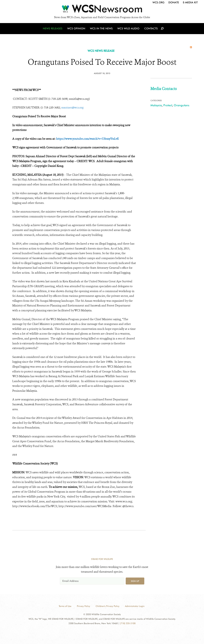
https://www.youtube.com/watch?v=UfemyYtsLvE (87, 139)
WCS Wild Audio (128, 29)
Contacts (151, 29)
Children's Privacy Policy (108, 606)
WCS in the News (102, 29)
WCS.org (158, 2)
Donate (174, 2)
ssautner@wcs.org (72, 108)
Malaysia (156, 105)
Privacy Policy (83, 606)
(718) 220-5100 (128, 623)
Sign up (135, 581)
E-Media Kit (190, 2)
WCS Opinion (77, 29)
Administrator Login (135, 606)
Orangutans (182, 105)
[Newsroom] (102, 10)
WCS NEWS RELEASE (101, 51)
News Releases (53, 29)
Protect (168, 105)
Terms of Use (65, 606)
